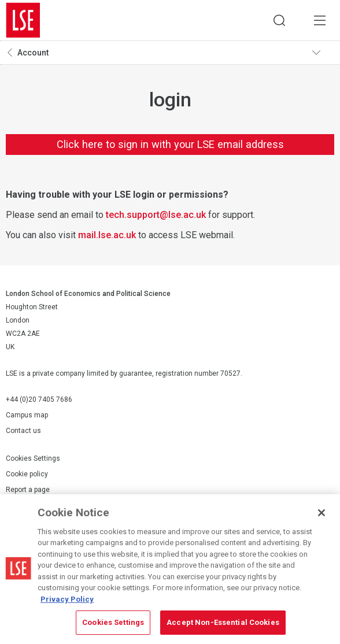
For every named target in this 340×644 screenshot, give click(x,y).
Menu (320, 20)
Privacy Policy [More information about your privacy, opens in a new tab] (67, 599)
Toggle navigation (323, 53)
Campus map (27, 415)
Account (33, 53)
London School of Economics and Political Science (23, 20)
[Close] (321, 513)
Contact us (23, 431)
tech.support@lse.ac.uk (156, 215)
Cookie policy (27, 474)
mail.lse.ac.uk (107, 235)
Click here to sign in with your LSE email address (170, 144)
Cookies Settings (33, 458)
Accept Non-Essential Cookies (223, 622)
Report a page (28, 490)
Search (279, 20)
